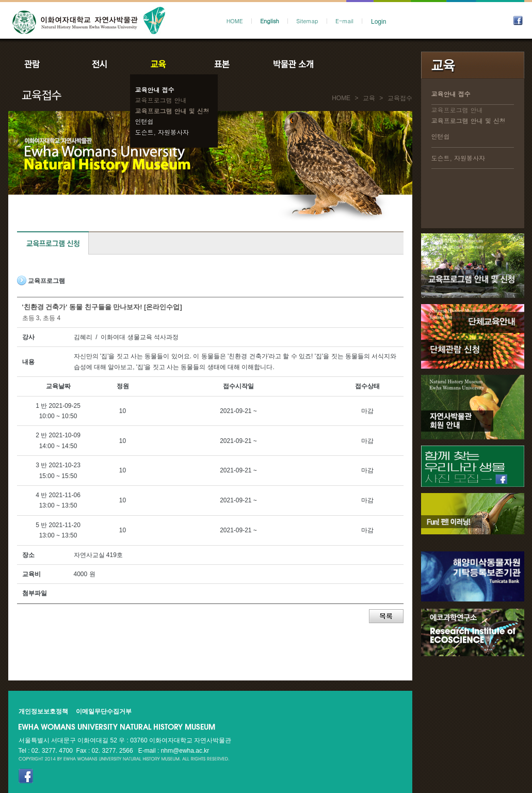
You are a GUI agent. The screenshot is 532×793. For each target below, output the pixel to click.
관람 (39, 64)
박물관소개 (293, 64)
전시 (100, 64)
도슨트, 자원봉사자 (162, 132)
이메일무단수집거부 (104, 711)
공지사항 (363, 64)
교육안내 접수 (155, 90)
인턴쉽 (144, 121)
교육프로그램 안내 (161, 100)
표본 (221, 64)
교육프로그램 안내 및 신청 (172, 111)
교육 (160, 64)
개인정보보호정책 (43, 711)
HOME (235, 21)
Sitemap (307, 21)
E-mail (344, 21)
